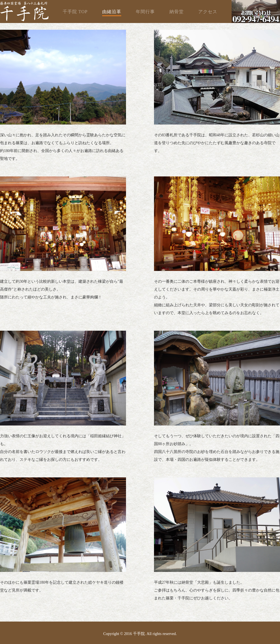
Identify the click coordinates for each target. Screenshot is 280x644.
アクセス (208, 12)
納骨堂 (177, 12)
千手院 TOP (75, 12)
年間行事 (145, 12)
